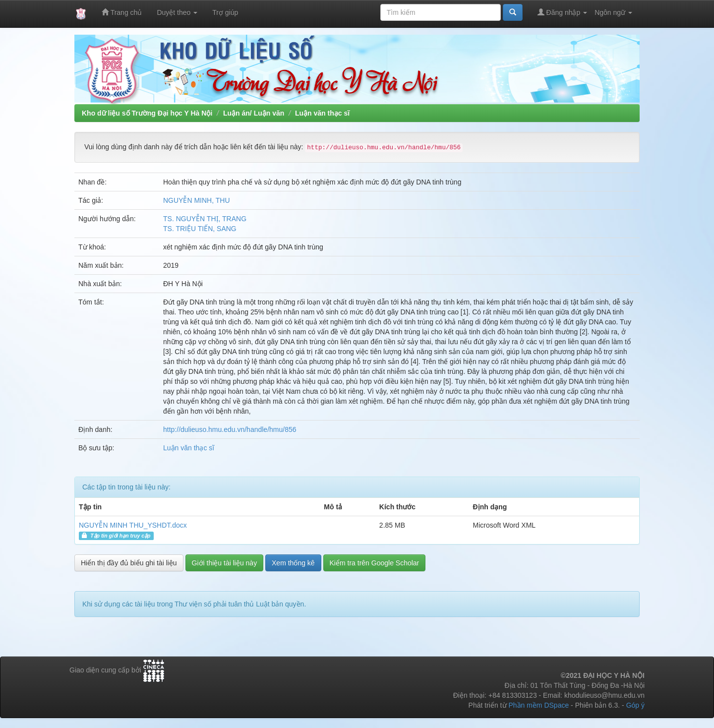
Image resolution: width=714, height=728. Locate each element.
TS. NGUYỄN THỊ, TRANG (205, 219)
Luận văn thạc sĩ (322, 113)
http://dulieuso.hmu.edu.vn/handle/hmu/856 (230, 429)
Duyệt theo (177, 12)
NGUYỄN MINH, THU (197, 200)
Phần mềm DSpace (538, 705)
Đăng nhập (563, 12)
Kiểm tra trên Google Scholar (375, 563)
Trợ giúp (225, 12)
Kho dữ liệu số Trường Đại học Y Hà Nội (147, 113)
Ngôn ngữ (613, 12)
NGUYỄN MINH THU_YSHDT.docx (133, 525)
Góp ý (635, 705)
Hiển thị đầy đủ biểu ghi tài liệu (129, 563)
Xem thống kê (293, 563)
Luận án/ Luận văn (254, 113)
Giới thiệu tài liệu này (225, 563)
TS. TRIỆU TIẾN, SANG (200, 229)
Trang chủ (122, 12)
